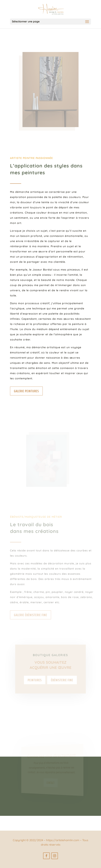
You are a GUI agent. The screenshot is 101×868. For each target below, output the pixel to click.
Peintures (35, 684)
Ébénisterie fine (62, 684)
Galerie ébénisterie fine (31, 615)
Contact (50, 783)
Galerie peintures (26, 391)
